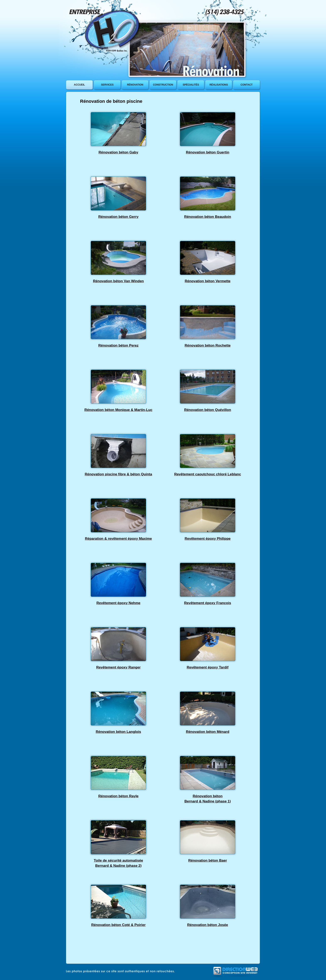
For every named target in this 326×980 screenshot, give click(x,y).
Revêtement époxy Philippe (208, 539)
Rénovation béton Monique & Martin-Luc (118, 410)
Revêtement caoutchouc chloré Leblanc (208, 474)
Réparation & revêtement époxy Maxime (118, 539)
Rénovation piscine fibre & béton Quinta (119, 474)
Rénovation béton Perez (119, 345)
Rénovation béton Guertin (208, 152)
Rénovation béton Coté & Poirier (119, 925)
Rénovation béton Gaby (118, 152)
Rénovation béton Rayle (119, 796)
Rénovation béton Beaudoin (208, 217)
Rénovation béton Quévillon (208, 410)
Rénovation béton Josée (207, 925)
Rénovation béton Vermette (207, 281)
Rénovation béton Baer (207, 860)
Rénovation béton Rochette (208, 345)
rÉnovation (135, 85)
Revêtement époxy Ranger (119, 667)
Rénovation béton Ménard (208, 732)
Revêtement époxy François (208, 603)
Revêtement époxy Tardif (208, 667)
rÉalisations (219, 85)
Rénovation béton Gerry (119, 217)
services (107, 85)
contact (247, 85)
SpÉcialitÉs (191, 85)
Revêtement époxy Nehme (119, 603)
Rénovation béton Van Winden (118, 281)
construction (163, 85)
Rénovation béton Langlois (118, 732)
